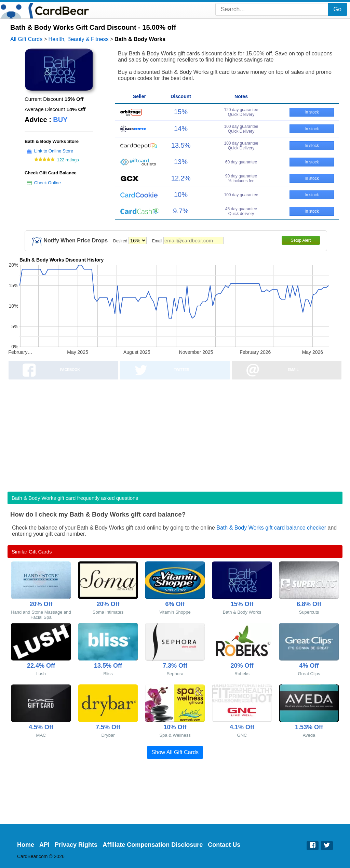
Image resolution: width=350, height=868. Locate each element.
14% (181, 129)
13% (181, 162)
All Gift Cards (26, 39)
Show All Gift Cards (175, 752)
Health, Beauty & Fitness (79, 39)
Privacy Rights (76, 845)
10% (181, 195)
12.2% (181, 178)
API (44, 845)
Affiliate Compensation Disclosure (153, 845)
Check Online (48, 183)
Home (26, 845)
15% (181, 112)
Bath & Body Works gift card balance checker (271, 528)
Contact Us (224, 845)
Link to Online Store (54, 151)
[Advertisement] (175, 433)
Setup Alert (301, 240)
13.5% (181, 145)
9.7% (181, 211)
